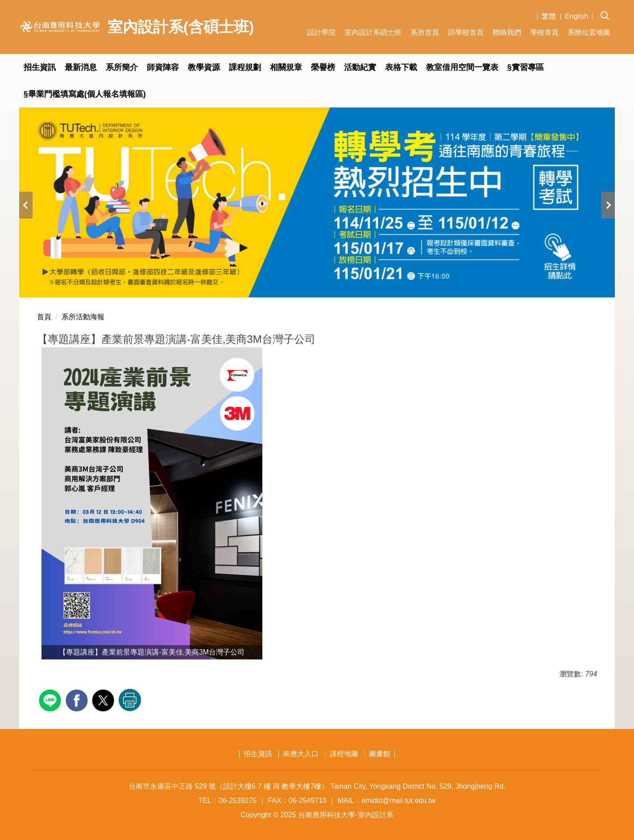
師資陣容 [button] (163, 67)
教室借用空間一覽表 (462, 67)
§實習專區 (526, 67)
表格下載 (401, 67)
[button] (608, 9)
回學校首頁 (466, 32)
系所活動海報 (83, 317)
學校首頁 (544, 32)
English (576, 16)
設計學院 (321, 32)
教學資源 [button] (204, 67)
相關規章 (286, 67)
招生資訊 (40, 67)
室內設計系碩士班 (373, 32)
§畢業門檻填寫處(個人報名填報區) (85, 94)
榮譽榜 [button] (323, 67)
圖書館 (380, 754)
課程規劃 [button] (245, 67)
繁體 (549, 16)
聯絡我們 (507, 32)
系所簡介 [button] (122, 67)
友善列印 (130, 700)
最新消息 (81, 67)
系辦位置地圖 (589, 32)
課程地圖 (344, 754)
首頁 (44, 317)
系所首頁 (425, 32)
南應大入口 (301, 754)
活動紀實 (360, 67)
